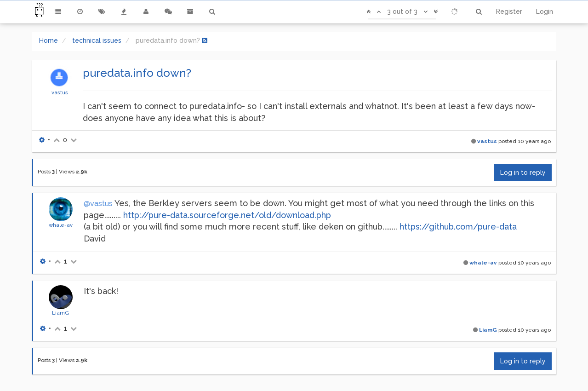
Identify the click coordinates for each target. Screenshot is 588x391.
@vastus (98, 204)
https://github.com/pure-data (458, 227)
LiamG (60, 313)
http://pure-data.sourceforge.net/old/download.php (227, 215)
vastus (60, 92)
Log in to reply (523, 172)
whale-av (61, 225)
